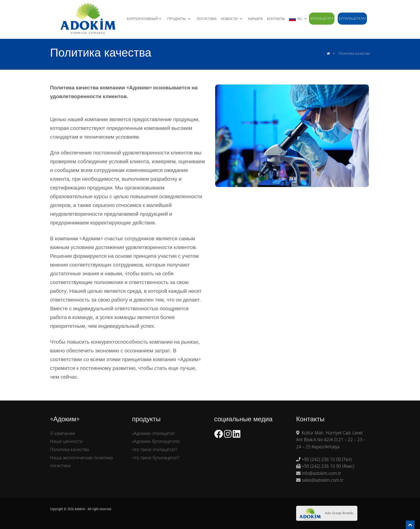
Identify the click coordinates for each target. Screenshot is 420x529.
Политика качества (69, 449)
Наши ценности (66, 441)
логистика (60, 466)
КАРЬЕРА (256, 19)
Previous (209, 135)
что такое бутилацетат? (156, 458)
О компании (62, 433)
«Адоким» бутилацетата (156, 441)
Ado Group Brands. (327, 514)
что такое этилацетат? (155, 449)
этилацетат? (322, 18)
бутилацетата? (352, 18)
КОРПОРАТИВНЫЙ (145, 19)
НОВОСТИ (232, 19)
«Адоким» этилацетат (153, 433)
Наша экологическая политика (81, 458)
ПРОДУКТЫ (179, 19)
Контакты (276, 19)
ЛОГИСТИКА (206, 19)
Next (375, 135)
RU (298, 19)
